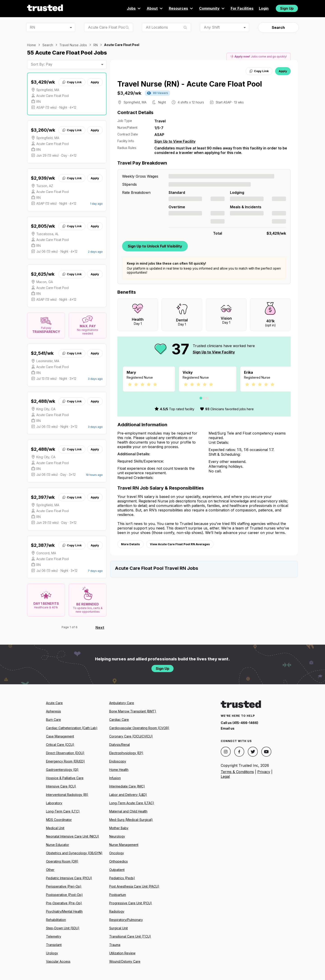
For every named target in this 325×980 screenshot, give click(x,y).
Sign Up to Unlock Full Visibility (155, 246)
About (155, 8)
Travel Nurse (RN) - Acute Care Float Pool (190, 84)
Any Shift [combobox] (212, 27)
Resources (181, 8)
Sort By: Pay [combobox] (42, 64)
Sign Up (287, 8)
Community (212, 8)
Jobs (134, 8)
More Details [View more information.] (130, 544)
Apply (95, 82)
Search (278, 27)
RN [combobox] (32, 27)
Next (100, 627)
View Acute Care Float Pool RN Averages (180, 544)
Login (264, 8)
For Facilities (242, 8)
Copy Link (72, 82)
